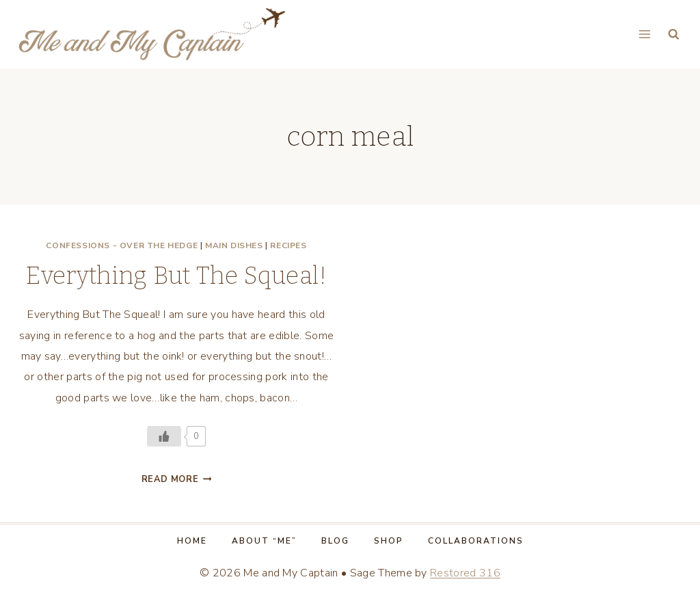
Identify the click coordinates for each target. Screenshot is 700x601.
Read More (177, 479)
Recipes (288, 245)
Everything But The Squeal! (176, 276)
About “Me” (264, 541)
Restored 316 (465, 573)
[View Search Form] (674, 35)
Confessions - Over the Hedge (122, 245)
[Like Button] (164, 436)
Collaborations (476, 541)
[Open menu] (644, 34)
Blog (335, 541)
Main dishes (234, 245)
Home (192, 541)
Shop (389, 541)
